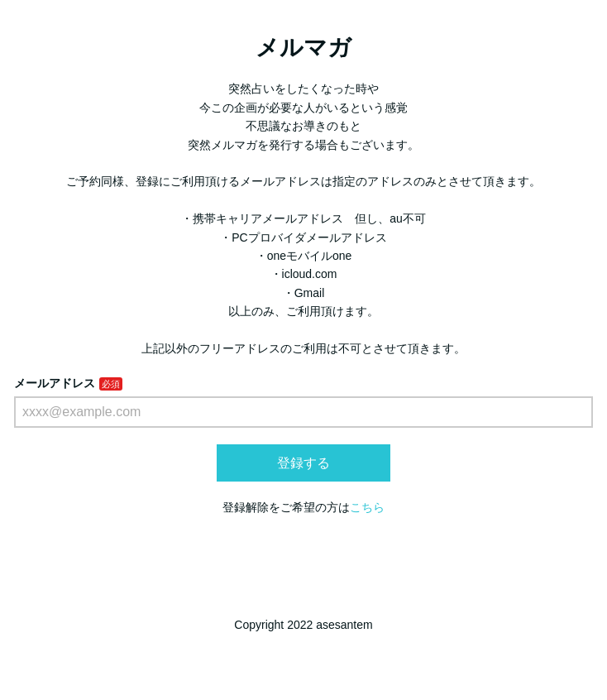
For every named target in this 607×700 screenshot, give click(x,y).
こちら (367, 507)
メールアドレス (55, 383)
